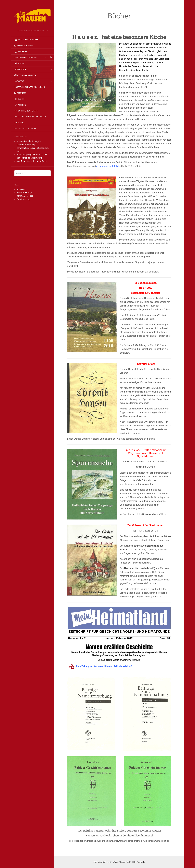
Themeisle (141, 862)
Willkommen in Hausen (27, 40)
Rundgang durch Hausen (28, 57)
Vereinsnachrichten (25, 75)
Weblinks (20, 105)
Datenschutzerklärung (25, 129)
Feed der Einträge (24, 193)
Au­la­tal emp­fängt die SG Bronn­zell (32, 154)
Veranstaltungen (24, 46)
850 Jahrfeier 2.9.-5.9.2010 (26, 111)
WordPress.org (23, 199)
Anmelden (21, 189)
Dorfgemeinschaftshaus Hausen (30, 87)
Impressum (19, 123)
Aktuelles (21, 52)
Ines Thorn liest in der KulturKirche (32, 161)
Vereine (20, 63)
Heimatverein (21, 69)
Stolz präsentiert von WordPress (106, 862)
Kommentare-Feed (25, 196)
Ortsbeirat (19, 81)
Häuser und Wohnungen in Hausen (30, 117)
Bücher (19, 99)
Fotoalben (20, 93)
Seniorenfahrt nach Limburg (29, 158)
